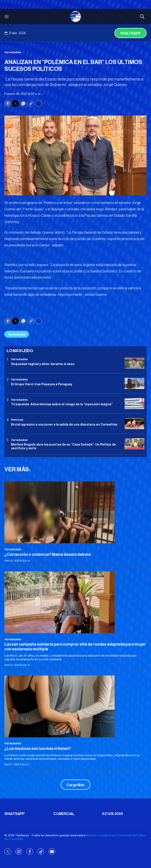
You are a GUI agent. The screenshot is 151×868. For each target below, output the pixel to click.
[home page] (76, 17)
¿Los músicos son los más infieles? (37, 749)
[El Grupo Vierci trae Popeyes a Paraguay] (134, 383)
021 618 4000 (113, 814)
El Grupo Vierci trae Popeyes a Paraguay (42, 384)
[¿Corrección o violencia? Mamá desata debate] (75, 512)
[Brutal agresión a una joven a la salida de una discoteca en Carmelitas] (134, 424)
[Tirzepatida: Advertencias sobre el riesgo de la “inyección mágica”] (134, 404)
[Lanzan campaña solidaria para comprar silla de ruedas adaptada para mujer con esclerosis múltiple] (75, 602)
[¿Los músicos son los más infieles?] (75, 706)
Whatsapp (130, 33)
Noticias (17, 420)
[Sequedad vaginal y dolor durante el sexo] (134, 363)
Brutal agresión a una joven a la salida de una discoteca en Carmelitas (64, 424)
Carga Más (75, 785)
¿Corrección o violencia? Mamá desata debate (48, 554)
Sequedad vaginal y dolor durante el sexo (43, 364)
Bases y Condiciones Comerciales (110, 835)
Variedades (13, 52)
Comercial (64, 814)
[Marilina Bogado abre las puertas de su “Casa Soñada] (134, 444)
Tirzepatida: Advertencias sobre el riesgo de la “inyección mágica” (62, 404)
